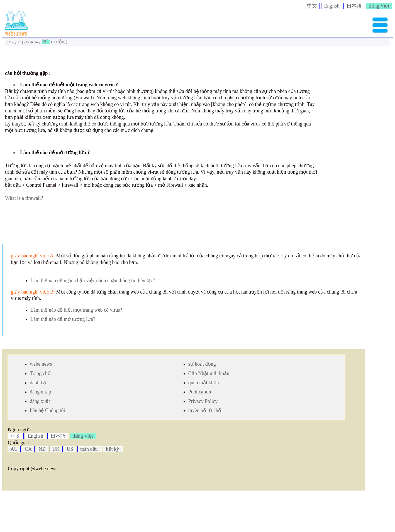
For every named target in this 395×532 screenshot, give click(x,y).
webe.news (41, 364)
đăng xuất (40, 401)
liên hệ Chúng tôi (47, 410)
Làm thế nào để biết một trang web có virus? (76, 310)
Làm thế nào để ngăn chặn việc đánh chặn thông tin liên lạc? (93, 280)
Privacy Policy (203, 401)
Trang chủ (16, 42)
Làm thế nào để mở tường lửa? (63, 319)
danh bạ (38, 383)
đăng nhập (41, 392)
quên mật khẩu (204, 383)
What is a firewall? (24, 198)
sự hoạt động (32, 42)
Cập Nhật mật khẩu (209, 373)
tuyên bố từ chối (205, 410)
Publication (200, 392)
